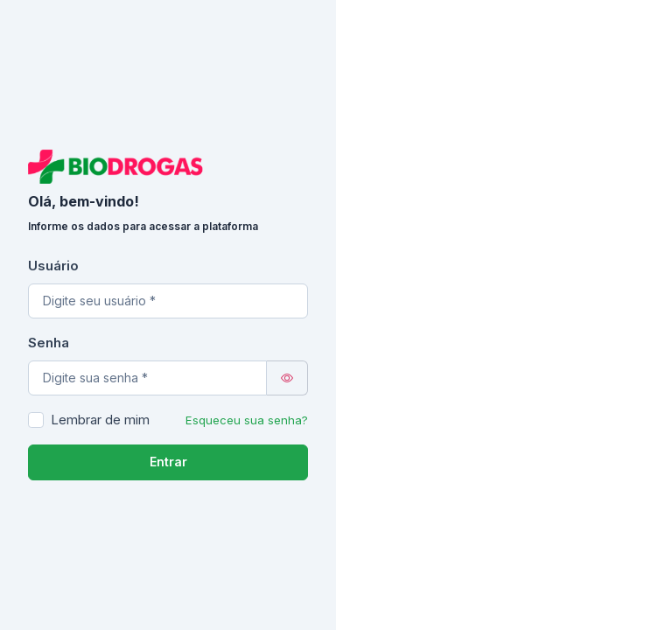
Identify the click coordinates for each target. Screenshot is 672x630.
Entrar (168, 462)
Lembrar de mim (100, 420)
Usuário (53, 266)
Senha (49, 343)
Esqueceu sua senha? (247, 420)
